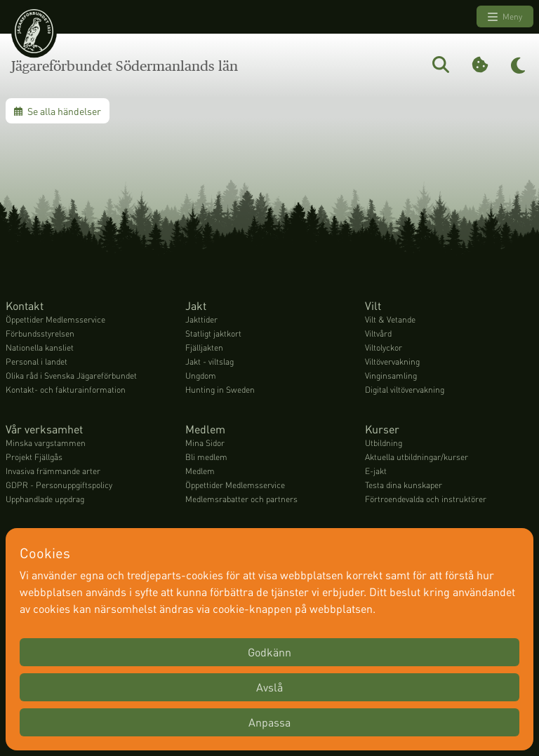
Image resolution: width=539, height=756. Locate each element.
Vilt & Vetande (390, 319)
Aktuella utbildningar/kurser (417, 457)
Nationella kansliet (40, 347)
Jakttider (201, 319)
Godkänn (269, 652)
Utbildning (384, 443)
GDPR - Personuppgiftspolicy (59, 485)
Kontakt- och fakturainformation (66, 390)
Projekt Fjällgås (34, 457)
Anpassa (269, 722)
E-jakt (376, 471)
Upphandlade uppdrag (45, 499)
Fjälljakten (204, 347)
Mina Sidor (205, 443)
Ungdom (201, 376)
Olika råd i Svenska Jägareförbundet (71, 376)
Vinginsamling (391, 376)
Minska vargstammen (46, 443)
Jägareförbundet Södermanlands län (125, 66)
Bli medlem (206, 457)
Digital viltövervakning (405, 390)
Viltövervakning (392, 362)
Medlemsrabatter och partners (241, 499)
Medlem (200, 471)
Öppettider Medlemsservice (55, 319)
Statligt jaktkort (213, 333)
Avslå (269, 687)
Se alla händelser (58, 111)
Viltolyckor (384, 347)
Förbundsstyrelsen (40, 333)
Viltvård (378, 333)
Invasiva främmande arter (53, 471)
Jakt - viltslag (209, 362)
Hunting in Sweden (220, 390)
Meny (505, 17)
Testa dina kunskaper (404, 485)
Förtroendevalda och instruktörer (426, 499)
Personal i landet (36, 362)
